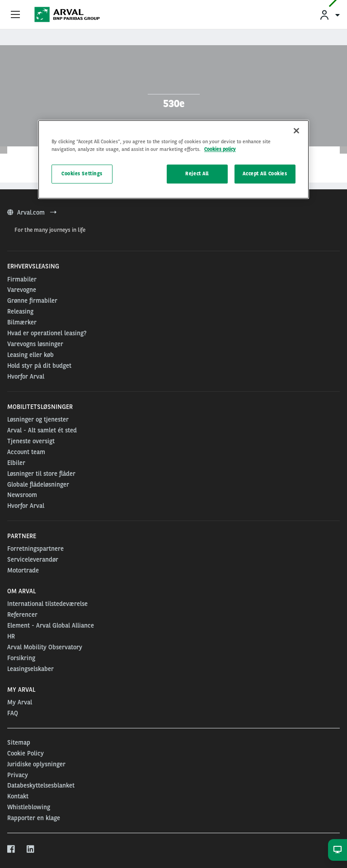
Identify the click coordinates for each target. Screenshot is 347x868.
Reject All (197, 174)
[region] (173, 159)
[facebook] (12, 849)
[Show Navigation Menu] (15, 15)
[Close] (296, 131)
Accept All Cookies (265, 174)
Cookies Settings (82, 174)
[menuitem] (329, 15)
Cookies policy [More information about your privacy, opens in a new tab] (220, 149)
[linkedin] (31, 849)
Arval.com (32, 212)
